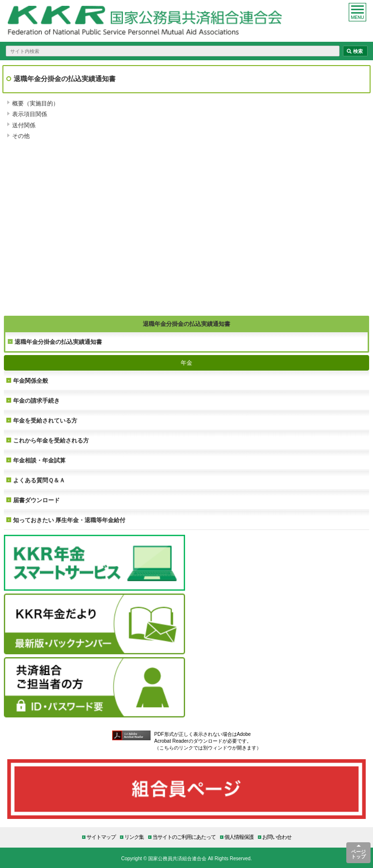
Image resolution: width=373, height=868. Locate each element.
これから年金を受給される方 (51, 440)
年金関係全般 (31, 381)
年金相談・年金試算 (39, 460)
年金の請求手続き (36, 400)
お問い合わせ (277, 837)
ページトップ (358, 854)
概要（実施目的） (35, 103)
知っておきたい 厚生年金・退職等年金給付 (69, 520)
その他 (21, 136)
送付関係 (24, 125)
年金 (186, 363)
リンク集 (134, 837)
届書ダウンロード (36, 500)
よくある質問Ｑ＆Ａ (39, 480)
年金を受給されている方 (45, 420)
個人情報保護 (239, 837)
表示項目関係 (30, 114)
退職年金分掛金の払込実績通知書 (58, 342)
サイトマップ (101, 837)
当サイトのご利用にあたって (184, 837)
